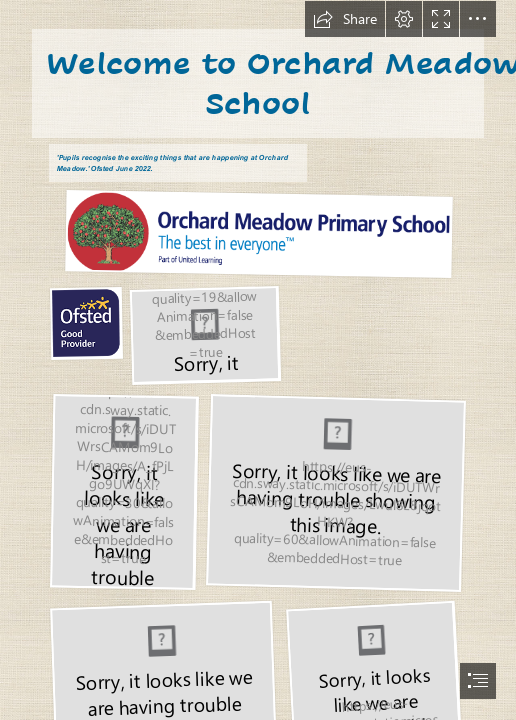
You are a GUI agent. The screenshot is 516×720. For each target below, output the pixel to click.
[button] (345, 19)
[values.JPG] (204, 334)
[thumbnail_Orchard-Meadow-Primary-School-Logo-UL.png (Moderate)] (251, 233)
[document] (258, 360)
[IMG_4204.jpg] (335, 492)
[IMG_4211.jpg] (123, 491)
